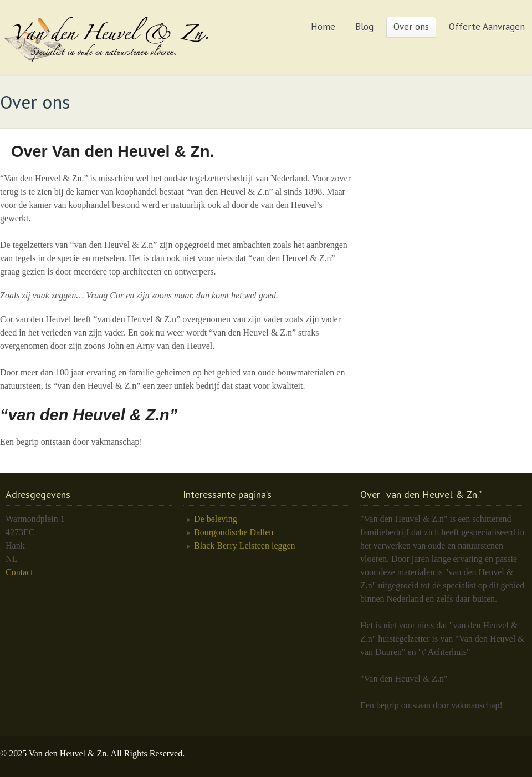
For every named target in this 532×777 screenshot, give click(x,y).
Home (323, 27)
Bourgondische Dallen (234, 532)
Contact (19, 572)
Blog (364, 27)
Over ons (411, 27)
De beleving (216, 519)
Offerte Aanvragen (487, 27)
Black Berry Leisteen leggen (245, 545)
